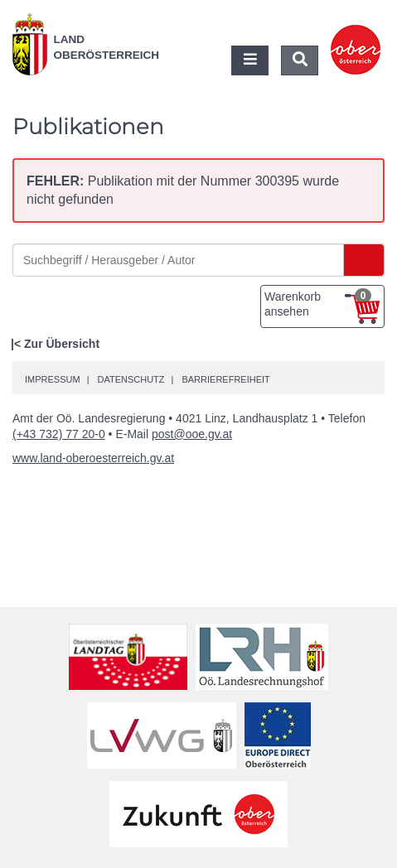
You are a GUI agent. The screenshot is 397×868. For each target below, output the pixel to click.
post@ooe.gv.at (192, 434)
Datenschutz (131, 379)
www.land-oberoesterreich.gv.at (93, 458)
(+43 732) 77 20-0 (59, 434)
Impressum (53, 379)
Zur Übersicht (62, 344)
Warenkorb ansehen (318, 303)
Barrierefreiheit (225, 379)
